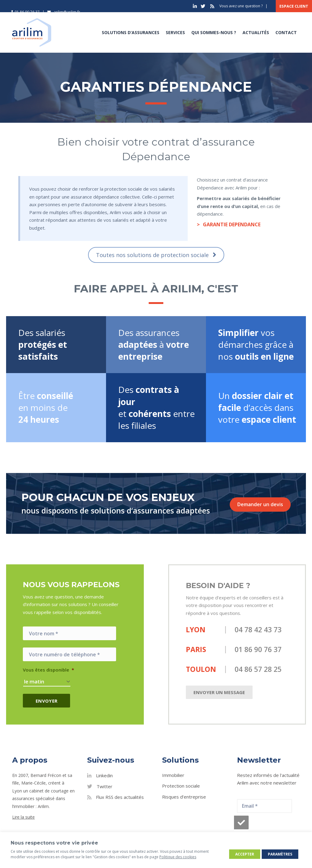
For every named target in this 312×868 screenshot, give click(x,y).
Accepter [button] (245, 854)
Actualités (256, 32)
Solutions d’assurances (131, 32)
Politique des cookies (178, 857)
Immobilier (173, 775)
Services (175, 32)
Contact (286, 32)
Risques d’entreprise (184, 797)
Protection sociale (181, 786)
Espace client (294, 6)
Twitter (105, 786)
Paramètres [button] (280, 854)
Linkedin (104, 775)
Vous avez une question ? (241, 6)
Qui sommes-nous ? (214, 32)
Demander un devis (260, 504)
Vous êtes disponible (48, 670)
